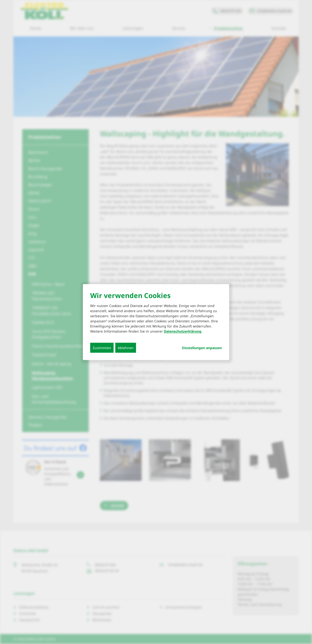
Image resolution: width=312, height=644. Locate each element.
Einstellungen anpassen (202, 348)
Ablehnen (126, 348)
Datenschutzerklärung (183, 331)
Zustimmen (102, 348)
